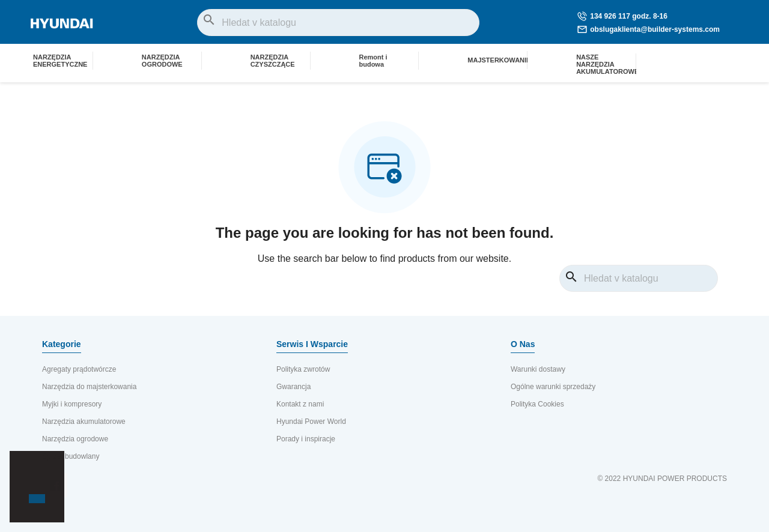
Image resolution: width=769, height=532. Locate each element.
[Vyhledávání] (338, 23)
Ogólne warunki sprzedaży (553, 387)
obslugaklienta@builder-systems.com (649, 29)
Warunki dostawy (538, 369)
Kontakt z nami (300, 404)
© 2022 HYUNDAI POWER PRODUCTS (662, 479)
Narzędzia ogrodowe (75, 439)
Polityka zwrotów (303, 369)
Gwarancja (293, 387)
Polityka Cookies (537, 404)
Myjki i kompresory (72, 404)
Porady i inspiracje (306, 439)
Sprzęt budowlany (71, 456)
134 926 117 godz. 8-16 (622, 16)
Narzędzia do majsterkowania (89, 387)
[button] (31, 478)
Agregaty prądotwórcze (79, 369)
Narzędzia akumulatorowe (84, 422)
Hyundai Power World (311, 422)
